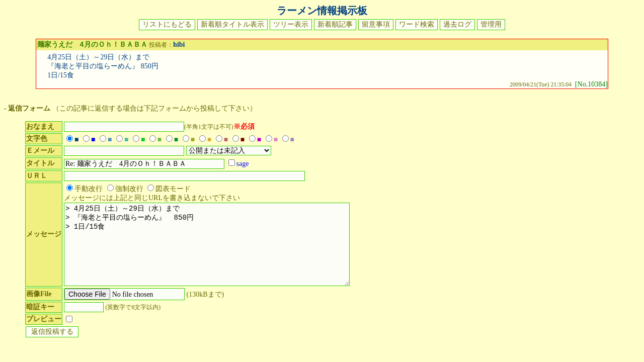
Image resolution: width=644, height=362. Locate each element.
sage (243, 165)
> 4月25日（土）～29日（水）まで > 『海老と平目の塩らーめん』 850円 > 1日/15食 (217, 253)
